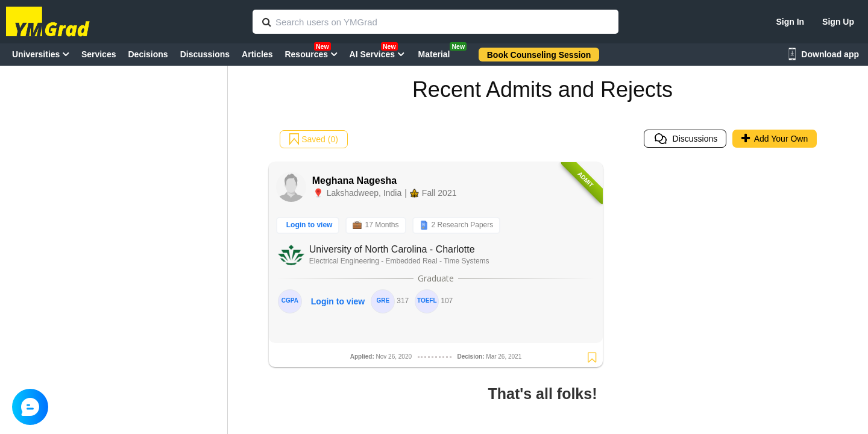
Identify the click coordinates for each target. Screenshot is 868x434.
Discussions (685, 139)
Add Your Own (775, 139)
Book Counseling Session (539, 55)
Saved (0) (314, 139)
